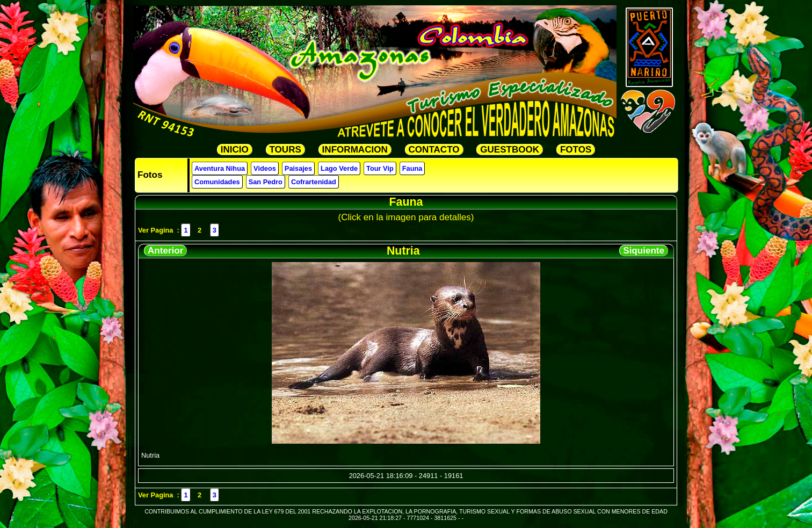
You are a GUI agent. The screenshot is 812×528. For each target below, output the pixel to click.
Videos (265, 168)
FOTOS (576, 150)
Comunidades (217, 182)
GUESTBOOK (510, 150)
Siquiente (644, 251)
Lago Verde (339, 168)
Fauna (412, 168)
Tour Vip (380, 168)
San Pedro (266, 182)
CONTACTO (434, 150)
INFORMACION (355, 150)
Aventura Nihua (220, 168)
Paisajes (298, 168)
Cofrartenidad (314, 182)
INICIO (235, 150)
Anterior (165, 251)
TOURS (285, 150)
